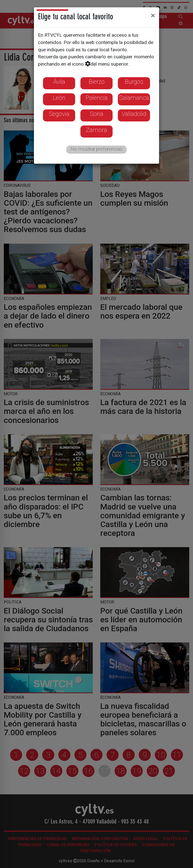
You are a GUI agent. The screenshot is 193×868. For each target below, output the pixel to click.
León (59, 98)
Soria (97, 114)
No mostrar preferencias (97, 149)
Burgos (134, 82)
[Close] (153, 15)
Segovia (59, 114)
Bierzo (97, 82)
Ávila (59, 82)
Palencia (97, 98)
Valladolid (134, 114)
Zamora (96, 130)
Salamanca (134, 98)
